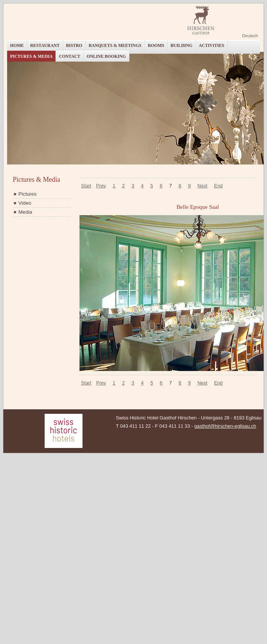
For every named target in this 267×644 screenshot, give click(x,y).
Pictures (28, 194)
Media (25, 212)
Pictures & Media (31, 56)
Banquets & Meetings (115, 45)
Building (181, 45)
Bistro (74, 45)
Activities (211, 45)
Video (25, 203)
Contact (70, 56)
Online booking (106, 56)
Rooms (156, 45)
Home (17, 45)
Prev (101, 186)
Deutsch (250, 36)
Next (202, 186)
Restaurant (45, 45)
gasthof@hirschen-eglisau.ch (225, 426)
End (218, 186)
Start (86, 186)
